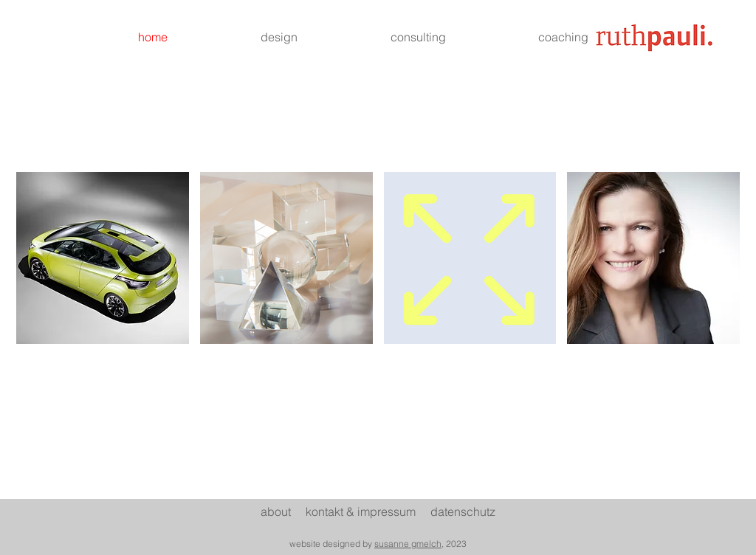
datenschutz (463, 511)
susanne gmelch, (409, 544)
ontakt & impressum (371, 511)
